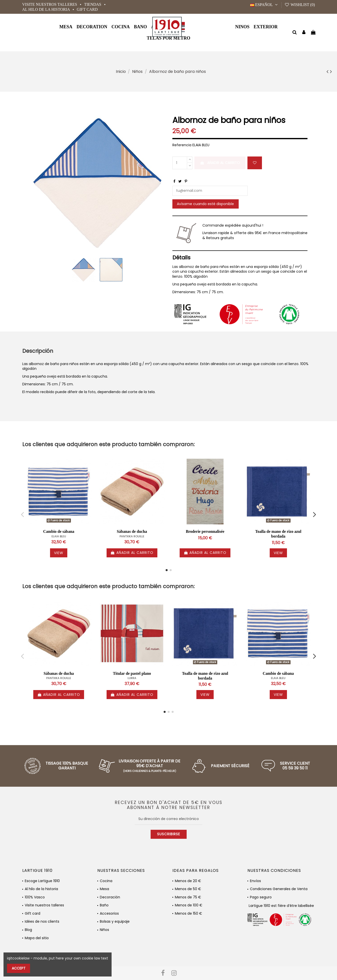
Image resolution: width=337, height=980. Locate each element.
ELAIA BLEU (59, 536)
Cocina (106, 881)
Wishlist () (300, 5)
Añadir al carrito (220, 163)
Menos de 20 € (188, 881)
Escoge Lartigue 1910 (42, 881)
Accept (19, 968)
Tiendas (93, 4)
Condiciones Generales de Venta (279, 889)
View (59, 553)
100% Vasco (35, 897)
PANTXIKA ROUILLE (132, 536)
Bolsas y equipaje (115, 922)
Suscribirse (169, 834)
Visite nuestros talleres (50, 4)
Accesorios (109, 914)
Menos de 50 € (188, 889)
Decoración (110, 897)
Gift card (87, 9)
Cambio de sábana (59, 531)
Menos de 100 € (189, 905)
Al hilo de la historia (47, 9)
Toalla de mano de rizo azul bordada (278, 534)
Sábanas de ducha (132, 531)
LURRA (132, 678)
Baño (104, 905)
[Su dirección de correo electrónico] (168, 819)
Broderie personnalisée (205, 531)
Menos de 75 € (188, 897)
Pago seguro (261, 897)
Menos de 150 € (189, 914)
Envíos (255, 881)
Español (265, 5)
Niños (104, 930)
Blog (28, 930)
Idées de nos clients (42, 922)
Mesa (104, 889)
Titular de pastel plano (132, 673)
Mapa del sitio (37, 938)
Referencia (182, 145)
